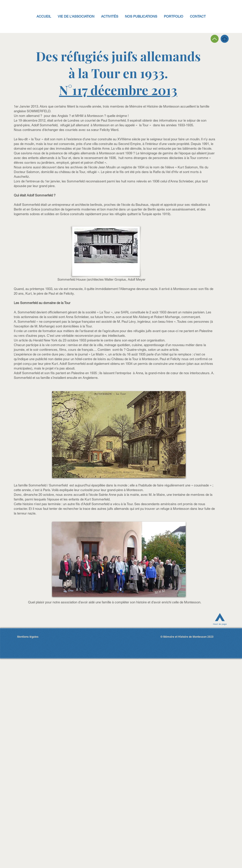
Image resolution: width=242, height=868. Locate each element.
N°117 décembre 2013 (118, 90)
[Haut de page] (220, 618)
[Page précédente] (215, 39)
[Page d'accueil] (225, 39)
